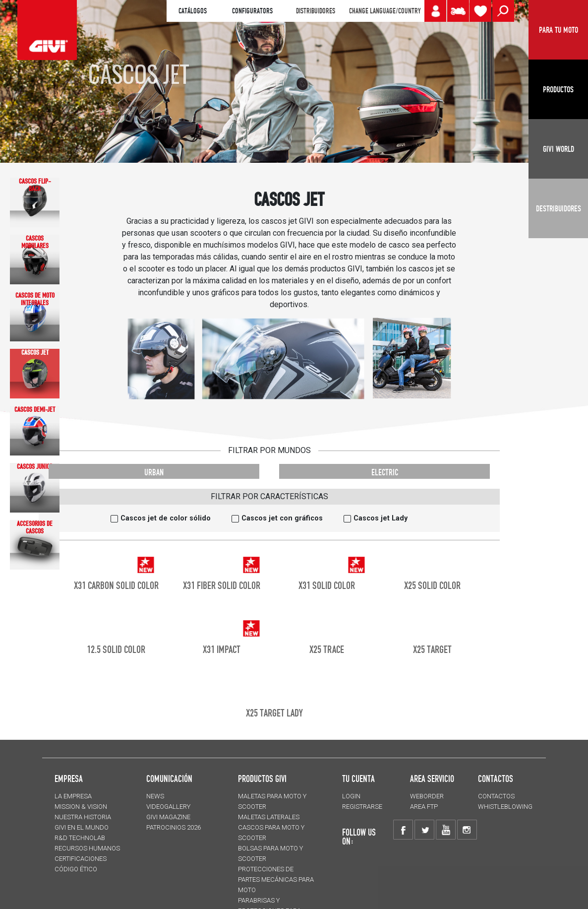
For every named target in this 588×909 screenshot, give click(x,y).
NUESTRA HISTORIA (83, 817)
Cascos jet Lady (381, 518)
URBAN (154, 472)
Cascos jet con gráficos (282, 518)
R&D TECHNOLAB (80, 838)
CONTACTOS (496, 796)
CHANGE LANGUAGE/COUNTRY (385, 11)
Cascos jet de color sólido (166, 518)
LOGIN (351, 796)
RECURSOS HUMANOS (87, 848)
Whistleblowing (505, 807)
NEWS (155, 796)
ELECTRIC (385, 472)
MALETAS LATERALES (269, 817)
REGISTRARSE (362, 807)
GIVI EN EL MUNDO (82, 827)
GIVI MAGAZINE (168, 817)
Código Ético (76, 869)
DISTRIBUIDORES (316, 11)
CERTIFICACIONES (81, 859)
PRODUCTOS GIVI (262, 779)
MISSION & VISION (81, 807)
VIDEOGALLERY (168, 807)
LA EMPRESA (73, 796)
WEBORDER (427, 796)
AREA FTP (424, 807)
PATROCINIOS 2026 (174, 827)
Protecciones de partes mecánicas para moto (276, 879)
